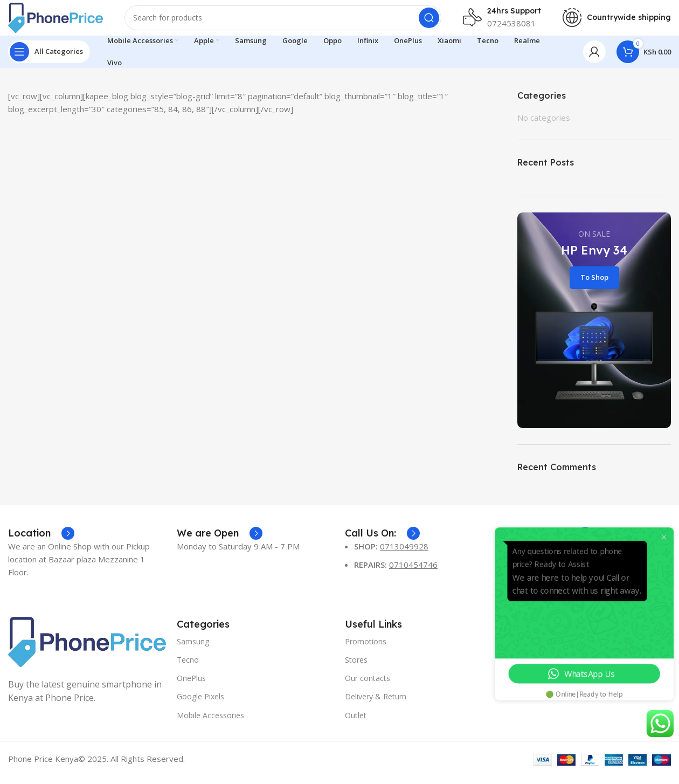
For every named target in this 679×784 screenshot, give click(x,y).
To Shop (594, 285)
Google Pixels (200, 704)
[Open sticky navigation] (49, 59)
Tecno (188, 667)
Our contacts (368, 686)
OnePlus (191, 686)
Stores (356, 667)
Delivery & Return (376, 704)
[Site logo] (62, 20)
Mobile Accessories (210, 723)
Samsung (193, 649)
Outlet (356, 723)
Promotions (366, 649)
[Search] (289, 22)
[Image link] (87, 649)
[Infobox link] (41, 541)
